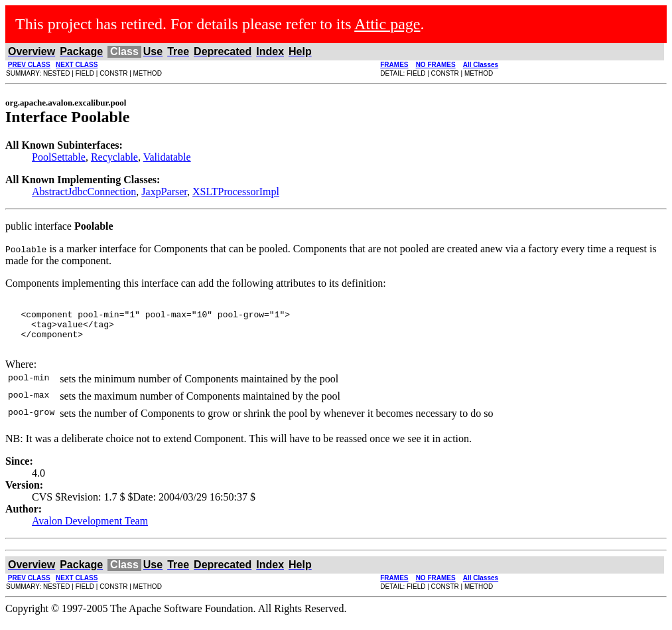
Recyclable (114, 157)
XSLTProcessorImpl (236, 192)
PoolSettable (59, 157)
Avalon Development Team (90, 531)
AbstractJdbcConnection (84, 192)
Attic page (387, 24)
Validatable (167, 157)
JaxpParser (164, 192)
